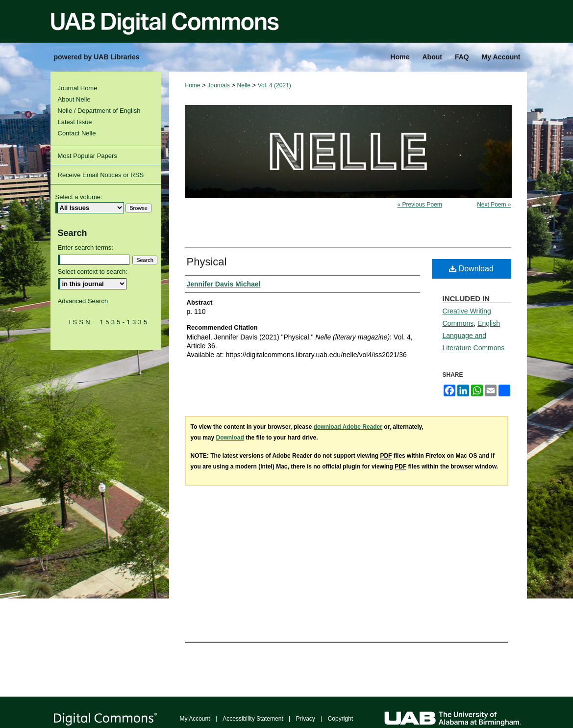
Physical (207, 262)
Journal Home (78, 88)
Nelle (244, 85)
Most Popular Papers (87, 156)
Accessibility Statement (253, 719)
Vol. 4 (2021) (274, 85)
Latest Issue (75, 122)
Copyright (340, 719)
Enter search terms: (86, 247)
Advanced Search (83, 301)
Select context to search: (93, 272)
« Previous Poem (419, 205)
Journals (218, 85)
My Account (195, 719)
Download (471, 269)
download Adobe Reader (348, 427)
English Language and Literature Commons (474, 336)
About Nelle (74, 99)
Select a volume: (79, 197)
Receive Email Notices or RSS (101, 175)
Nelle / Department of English (99, 111)
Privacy (306, 719)
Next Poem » (494, 205)
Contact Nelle (77, 133)
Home (193, 85)
